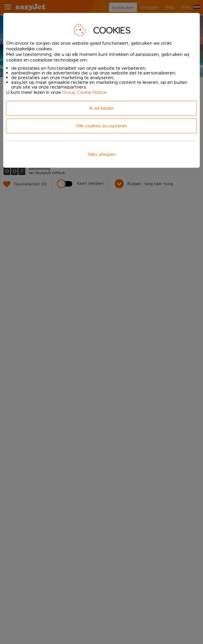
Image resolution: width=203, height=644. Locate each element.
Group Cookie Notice (84, 92)
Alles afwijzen (102, 154)
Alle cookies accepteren (102, 126)
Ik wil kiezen (102, 108)
